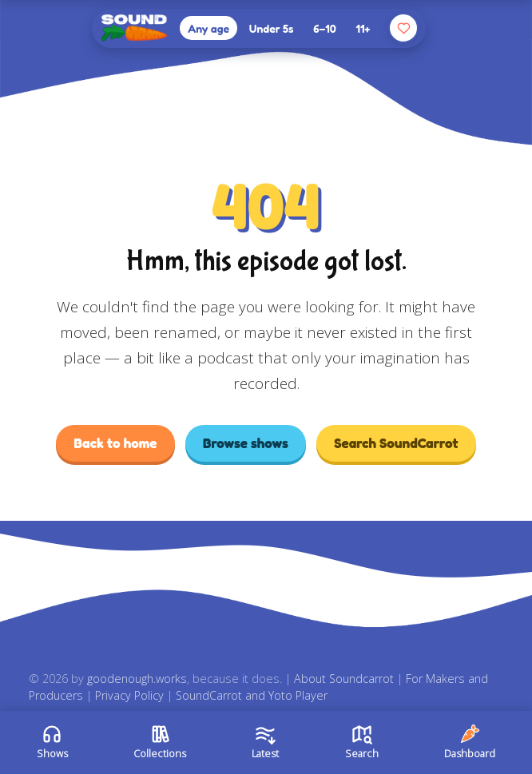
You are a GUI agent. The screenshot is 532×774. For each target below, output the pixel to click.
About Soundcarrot (344, 679)
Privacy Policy (129, 695)
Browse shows (246, 443)
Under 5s (272, 28)
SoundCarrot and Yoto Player (252, 695)
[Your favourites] (403, 28)
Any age (208, 28)
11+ (363, 28)
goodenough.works (137, 679)
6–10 (324, 28)
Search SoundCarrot (396, 443)
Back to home (115, 443)
